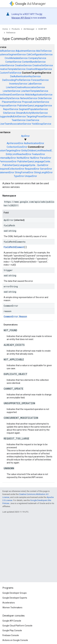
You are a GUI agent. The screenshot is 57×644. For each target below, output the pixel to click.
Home (5, 29)
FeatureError (38, 154)
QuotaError (43, 165)
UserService (33, 120)
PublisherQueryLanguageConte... (34, 161)
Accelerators (9, 603)
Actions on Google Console (15, 640)
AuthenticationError (34, 143)
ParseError (46, 158)
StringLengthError (43, 172)
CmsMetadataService (16, 58)
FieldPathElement (14, 247)
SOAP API (42, 29)
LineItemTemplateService (35, 91)
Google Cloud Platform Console (17, 626)
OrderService (45, 98)
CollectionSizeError (17, 147)
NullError (35, 158)
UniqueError (31, 176)
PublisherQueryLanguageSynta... (19, 165)
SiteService (9, 113)
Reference (11, 33)
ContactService (13, 62)
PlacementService (12, 102)
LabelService (35, 84)
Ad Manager (30, 4)
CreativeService (23, 65)
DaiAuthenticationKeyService (25, 76)
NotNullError (23, 158)
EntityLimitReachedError (19, 154)
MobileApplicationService (39, 95)
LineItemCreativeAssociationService (25, 87)
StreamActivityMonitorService (32, 113)
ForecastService (40, 80)
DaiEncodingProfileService (16, 80)
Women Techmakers (12, 608)
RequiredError (32, 169)
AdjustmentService (26, 51)
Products (16, 29)
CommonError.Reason (15, 317)
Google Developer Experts (15, 598)
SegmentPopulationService (33, 109)
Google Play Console (12, 630)
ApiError (25, 136)
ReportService (11, 109)
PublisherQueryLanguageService (35, 106)
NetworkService (29, 98)
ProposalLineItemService (35, 102)
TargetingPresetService (39, 117)
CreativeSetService (43, 65)
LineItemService (11, 91)
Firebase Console (11, 635)
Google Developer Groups (15, 593)
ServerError (46, 169)
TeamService (19, 120)
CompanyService (37, 58)
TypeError (19, 176)
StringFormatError (24, 172)
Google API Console (12, 621)
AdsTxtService (44, 51)
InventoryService (18, 84)
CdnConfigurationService (40, 54)
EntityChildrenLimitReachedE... (37, 151)
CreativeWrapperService (39, 69)
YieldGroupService (41, 124)
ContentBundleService (34, 62)
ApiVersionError (15, 143)
